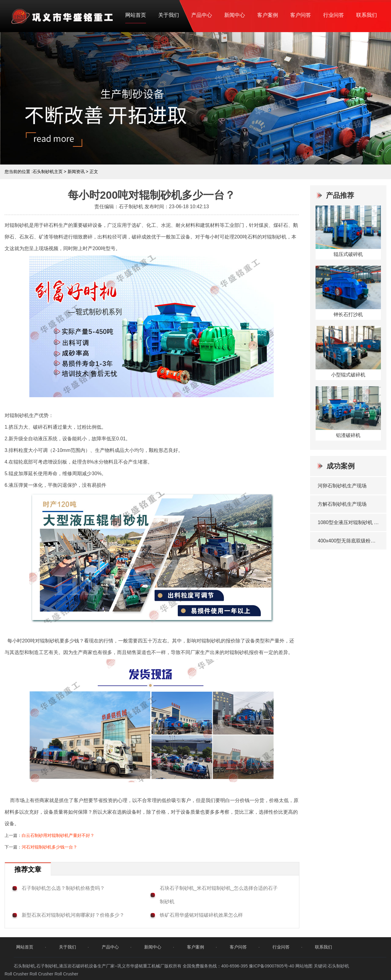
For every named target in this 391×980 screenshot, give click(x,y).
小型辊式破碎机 (348, 375)
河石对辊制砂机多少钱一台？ (49, 847)
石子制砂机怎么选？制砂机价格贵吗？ (63, 888)
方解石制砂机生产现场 (342, 504)
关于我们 (169, 15)
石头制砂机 (338, 966)
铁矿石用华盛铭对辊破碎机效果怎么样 (201, 915)
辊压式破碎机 (348, 254)
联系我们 (367, 15)
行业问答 (334, 15)
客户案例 (268, 15)
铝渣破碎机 (348, 435)
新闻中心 (235, 15)
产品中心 (202, 15)
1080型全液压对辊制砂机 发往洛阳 (349, 522)
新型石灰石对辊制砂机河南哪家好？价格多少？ (73, 915)
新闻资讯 (76, 172)
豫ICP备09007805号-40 (272, 966)
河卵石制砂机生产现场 (342, 486)
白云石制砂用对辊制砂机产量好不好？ (58, 835)
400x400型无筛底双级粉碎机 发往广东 (349, 541)
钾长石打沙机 (348, 314)
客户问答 (301, 15)
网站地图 (304, 966)
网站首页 (136, 15)
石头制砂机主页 (48, 172)
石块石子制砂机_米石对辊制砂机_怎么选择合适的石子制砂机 (219, 895)
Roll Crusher (16, 974)
